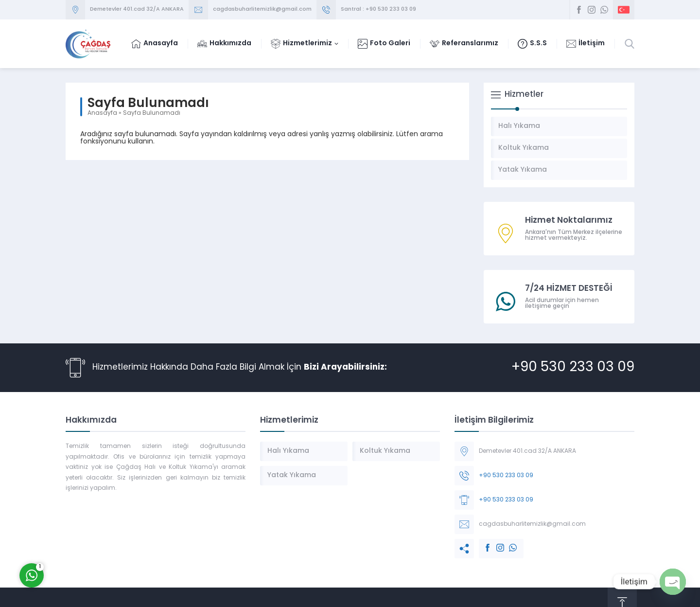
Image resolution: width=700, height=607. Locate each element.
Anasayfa (102, 113)
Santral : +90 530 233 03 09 (378, 9)
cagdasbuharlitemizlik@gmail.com (262, 9)
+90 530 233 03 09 (573, 368)
